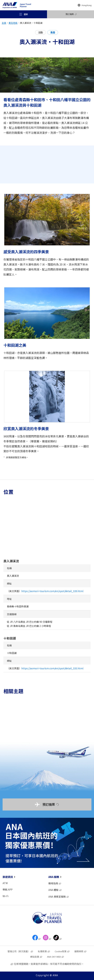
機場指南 (55, 883)
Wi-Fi (6, 896)
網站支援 (36, 957)
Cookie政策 (62, 951)
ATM (5, 883)
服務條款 (80, 951)
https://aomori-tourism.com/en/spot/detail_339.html (52, 591)
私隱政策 (44, 951)
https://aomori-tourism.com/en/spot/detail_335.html (52, 668)
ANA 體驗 (55, 890)
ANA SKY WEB (56, 957)
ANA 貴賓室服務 (59, 897)
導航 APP (8, 889)
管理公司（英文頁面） (20, 951)
